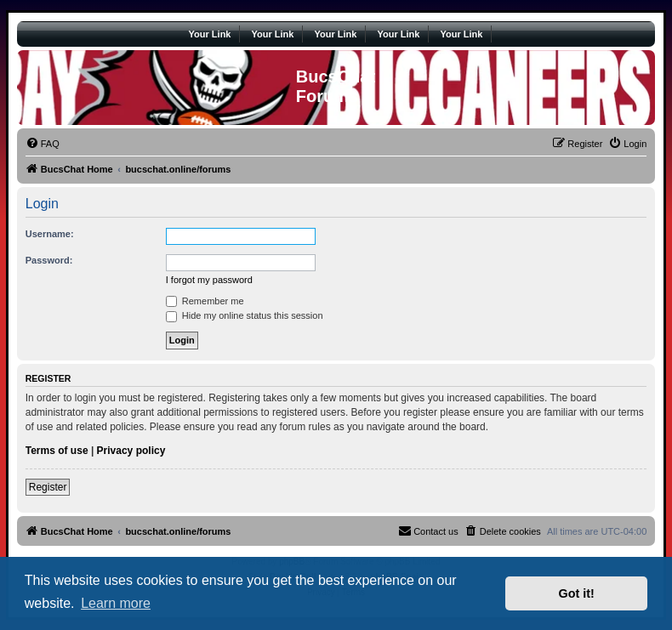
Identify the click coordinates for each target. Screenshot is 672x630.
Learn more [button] (116, 603)
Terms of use (57, 451)
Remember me (205, 301)
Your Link (210, 34)
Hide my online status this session (245, 315)
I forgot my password (209, 280)
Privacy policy (131, 451)
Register (48, 487)
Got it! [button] (577, 593)
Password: (49, 260)
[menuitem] (43, 144)
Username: (50, 234)
